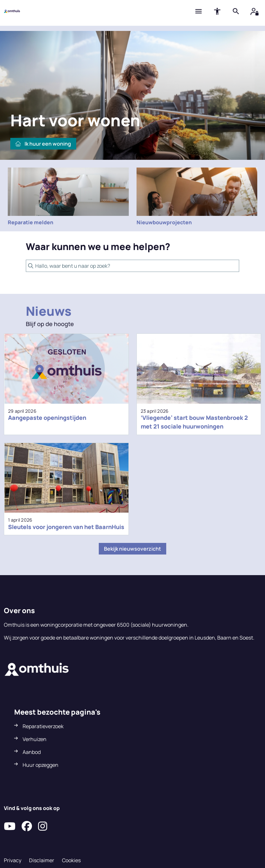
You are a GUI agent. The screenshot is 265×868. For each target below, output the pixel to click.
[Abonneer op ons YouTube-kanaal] (10, 826)
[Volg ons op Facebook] (27, 826)
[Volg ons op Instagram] (43, 826)
